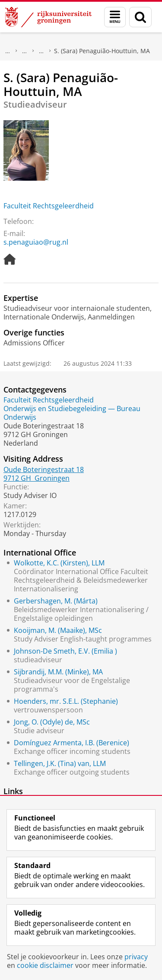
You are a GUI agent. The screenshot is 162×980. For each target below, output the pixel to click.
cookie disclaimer (45, 965)
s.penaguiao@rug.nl (36, 242)
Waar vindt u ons (41, 51)
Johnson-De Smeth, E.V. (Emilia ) (65, 651)
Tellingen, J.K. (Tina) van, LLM (60, 763)
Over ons (8, 51)
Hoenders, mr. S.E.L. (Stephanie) (66, 701)
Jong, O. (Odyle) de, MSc (52, 722)
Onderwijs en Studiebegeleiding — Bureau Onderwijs (72, 413)
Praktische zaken (25, 51)
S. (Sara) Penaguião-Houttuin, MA (102, 51)
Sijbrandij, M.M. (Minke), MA (58, 672)
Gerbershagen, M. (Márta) (56, 601)
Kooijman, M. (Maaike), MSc (58, 630)
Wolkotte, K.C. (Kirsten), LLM (59, 563)
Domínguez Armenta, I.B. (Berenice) (71, 743)
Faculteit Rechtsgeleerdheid (49, 206)
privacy (136, 957)
